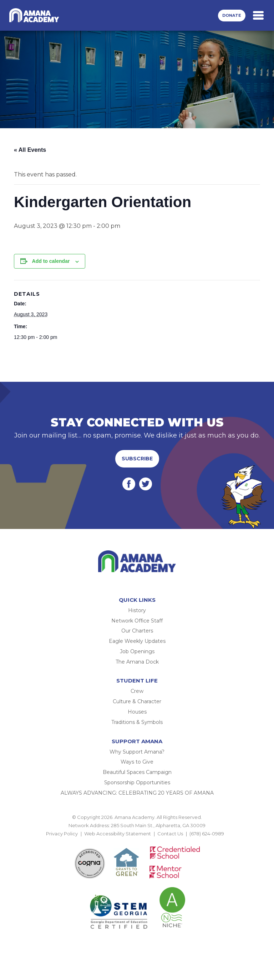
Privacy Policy (62, 834)
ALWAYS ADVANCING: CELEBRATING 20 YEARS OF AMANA (137, 793)
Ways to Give (137, 762)
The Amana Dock (137, 662)
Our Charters (137, 631)
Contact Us (170, 834)
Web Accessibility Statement (118, 834)
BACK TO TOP (137, 842)
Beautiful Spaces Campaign (137, 772)
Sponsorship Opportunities (137, 782)
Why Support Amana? (137, 752)
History (137, 610)
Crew (137, 691)
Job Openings (137, 651)
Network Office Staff (137, 621)
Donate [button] (232, 15)
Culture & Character (137, 701)
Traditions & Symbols (137, 722)
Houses (137, 712)
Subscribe (137, 459)
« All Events (30, 150)
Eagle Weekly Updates (137, 641)
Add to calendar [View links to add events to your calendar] (51, 261)
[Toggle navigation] (258, 15)
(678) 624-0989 (207, 834)
